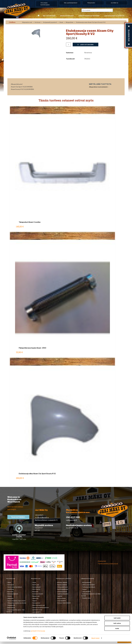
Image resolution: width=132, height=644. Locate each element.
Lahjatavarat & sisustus (114, 16)
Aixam (61, 22)
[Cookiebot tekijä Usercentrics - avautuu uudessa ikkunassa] (12, 641)
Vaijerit (35, 601)
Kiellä (117, 631)
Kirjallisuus (11, 589)
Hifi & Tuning (36, 589)
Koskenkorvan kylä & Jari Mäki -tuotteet (91, 595)
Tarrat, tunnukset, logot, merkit (16, 601)
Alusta (9, 582)
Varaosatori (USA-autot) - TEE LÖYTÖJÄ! (15, 611)
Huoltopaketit (36, 587)
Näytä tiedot (95, 641)
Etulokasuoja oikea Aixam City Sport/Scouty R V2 (37, 474)
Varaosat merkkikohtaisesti (41, 607)
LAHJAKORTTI (37, 612)
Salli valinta (117, 626)
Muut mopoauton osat (39, 605)
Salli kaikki (117, 620)
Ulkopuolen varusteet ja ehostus (17, 603)
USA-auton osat (49, 16)
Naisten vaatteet (62, 585)
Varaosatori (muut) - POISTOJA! (16, 614)
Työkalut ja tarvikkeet (89, 587)
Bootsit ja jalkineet (63, 589)
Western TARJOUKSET (64, 603)
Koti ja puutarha (87, 582)
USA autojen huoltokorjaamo (45, 4)
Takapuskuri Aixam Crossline (30, 222)
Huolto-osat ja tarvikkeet (15, 587)
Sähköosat (10, 598)
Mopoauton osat (67, 16)
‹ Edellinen (12, 22)
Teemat (84, 589)
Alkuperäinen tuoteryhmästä (98, 87)
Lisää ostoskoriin (85, 45)
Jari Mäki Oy (114, 3)
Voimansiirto (11, 605)
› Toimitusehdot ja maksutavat (108, 564)
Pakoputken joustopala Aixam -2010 (32, 348)
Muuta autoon (11, 607)
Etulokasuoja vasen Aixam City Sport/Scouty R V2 (91, 22)
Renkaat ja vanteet (13, 594)
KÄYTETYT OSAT (37, 610)
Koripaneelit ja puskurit (50, 22)
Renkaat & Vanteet (38, 594)
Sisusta (9, 596)
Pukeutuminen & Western (64, 579)
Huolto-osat (36, 585)
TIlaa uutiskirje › (18, 517)
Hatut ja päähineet (63, 587)
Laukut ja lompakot (63, 594)
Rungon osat (36, 596)
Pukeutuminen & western (89, 16)
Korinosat (38, 22)
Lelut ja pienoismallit (88, 585)
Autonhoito (11, 585)
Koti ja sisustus (62, 598)
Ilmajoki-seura (86, 598)
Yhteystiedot (91, 3)
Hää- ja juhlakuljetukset (71, 3)
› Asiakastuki (102, 561)
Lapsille (60, 596)
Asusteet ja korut (62, 592)
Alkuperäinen (69, 22)
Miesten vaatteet (62, 582)
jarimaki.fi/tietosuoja (38, 633)
